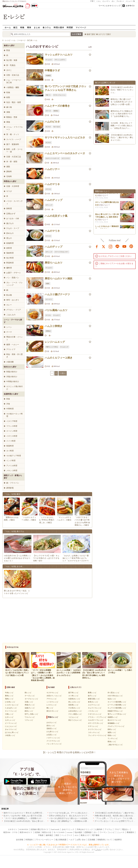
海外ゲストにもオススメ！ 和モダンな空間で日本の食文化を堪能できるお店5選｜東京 (39, 813)
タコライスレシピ (95, 729)
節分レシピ (51, 726)
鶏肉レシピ (9, 699)
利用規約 (29, 840)
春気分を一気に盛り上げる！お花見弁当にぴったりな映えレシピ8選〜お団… (121, 102)
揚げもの (10, 223)
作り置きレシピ (113, 693)
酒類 (8, 167)
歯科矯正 (49, 835)
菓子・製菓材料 (13, 144)
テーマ (9, 332)
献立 (16, 27)
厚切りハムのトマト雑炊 (59, 279)
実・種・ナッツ (13, 134)
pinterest (131, 246)
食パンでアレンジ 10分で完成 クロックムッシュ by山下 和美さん (65, 88)
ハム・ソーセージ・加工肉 (15, 81)
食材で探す (91, 34)
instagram (111, 246)
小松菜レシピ (10, 735)
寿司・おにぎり (13, 300)
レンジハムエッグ (55, 342)
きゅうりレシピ (11, 729)
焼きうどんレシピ (75, 720)
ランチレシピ (113, 738)
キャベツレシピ (11, 711)
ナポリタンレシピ (95, 714)
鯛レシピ (50, 708)
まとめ (37, 27)
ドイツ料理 (11, 441)
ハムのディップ (54, 200)
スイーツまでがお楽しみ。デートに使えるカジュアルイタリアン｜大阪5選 (80, 813)
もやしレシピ (10, 720)
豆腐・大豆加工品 (14, 157)
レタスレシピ (52, 705)
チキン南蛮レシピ (75, 714)
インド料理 (11, 461)
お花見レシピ (52, 735)
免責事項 (118, 840)
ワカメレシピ (30, 717)
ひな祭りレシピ (52, 732)
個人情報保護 (61, 840)
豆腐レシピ (29, 702)
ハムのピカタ (52, 122)
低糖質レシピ (113, 717)
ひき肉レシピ (10, 702)
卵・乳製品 (11, 65)
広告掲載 (91, 840)
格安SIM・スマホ (10, 832)
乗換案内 (130, 832)
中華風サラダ (52, 71)
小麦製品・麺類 (13, 87)
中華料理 (10, 409)
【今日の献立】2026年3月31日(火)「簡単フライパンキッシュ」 (122, 90)
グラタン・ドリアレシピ (97, 717)
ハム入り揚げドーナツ (57, 294)
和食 (8, 399)
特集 (22, 27)
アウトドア (11, 349)
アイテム (108, 829)
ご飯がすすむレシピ (115, 745)
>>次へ (63, 373)
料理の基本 (59, 27)
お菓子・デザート (14, 273)
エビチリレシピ (94, 705)
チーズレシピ (30, 696)
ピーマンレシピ (11, 723)
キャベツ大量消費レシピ (117, 702)
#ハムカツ (49, 60)
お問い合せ (81, 840)
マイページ (81, 27)
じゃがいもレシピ (12, 705)
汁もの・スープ (13, 228)
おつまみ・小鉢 (13, 218)
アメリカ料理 (12, 466)
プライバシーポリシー (44, 840)
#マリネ (48, 189)
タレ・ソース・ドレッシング (15, 284)
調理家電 (10, 488)
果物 (8, 122)
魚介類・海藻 (12, 60)
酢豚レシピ (92, 693)
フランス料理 (12, 426)
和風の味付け (12, 372)
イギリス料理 (12, 436)
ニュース (121, 832)
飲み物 (9, 295)
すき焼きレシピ (74, 708)
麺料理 (9, 268)
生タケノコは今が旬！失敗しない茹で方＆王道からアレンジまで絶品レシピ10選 (36, 816)
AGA (76, 835)
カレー (9, 305)
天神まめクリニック (85, 829)
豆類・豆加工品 (13, 75)
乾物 (8, 92)
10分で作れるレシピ (115, 696)
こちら (98, 850)
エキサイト (130, 6)
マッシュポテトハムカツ (59, 55)
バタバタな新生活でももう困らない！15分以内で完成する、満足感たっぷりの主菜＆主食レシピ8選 (90, 818)
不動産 (41, 835)
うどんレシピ (73, 717)
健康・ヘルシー (13, 344)
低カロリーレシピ (114, 720)
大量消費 (10, 362)
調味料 (9, 172)
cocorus (70, 832)
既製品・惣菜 (12, 117)
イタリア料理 (12, 421)
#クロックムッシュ (59, 95)
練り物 (9, 107)
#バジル (48, 315)
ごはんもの (11, 315)
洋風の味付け (12, 377)
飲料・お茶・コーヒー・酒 (15, 150)
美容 (57, 835)
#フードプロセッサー (62, 252)
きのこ (9, 70)
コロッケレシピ (94, 732)
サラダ (9, 191)
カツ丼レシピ (73, 696)
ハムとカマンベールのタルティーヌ (65, 153)
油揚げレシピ (30, 708)
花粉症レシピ (52, 729)
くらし (99, 1)
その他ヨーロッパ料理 (15, 415)
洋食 (8, 404)
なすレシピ (9, 717)
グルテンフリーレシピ (116, 726)
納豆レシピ (29, 711)
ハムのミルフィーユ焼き (59, 358)
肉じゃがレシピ (74, 702)
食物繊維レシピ (113, 723)
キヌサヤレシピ (52, 693)
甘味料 (9, 176)
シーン (9, 327)
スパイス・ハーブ (14, 139)
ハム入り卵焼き (54, 326)
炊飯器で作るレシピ (115, 711)
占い (113, 1)
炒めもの (10, 233)
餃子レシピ (92, 696)
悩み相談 (78, 832)
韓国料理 (10, 446)
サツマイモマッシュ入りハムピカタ (65, 138)
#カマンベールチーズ (52, 158)
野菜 (8, 50)
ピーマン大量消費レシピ (117, 705)
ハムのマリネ (52, 184)
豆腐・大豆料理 (13, 186)
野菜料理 (10, 263)
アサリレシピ (52, 699)
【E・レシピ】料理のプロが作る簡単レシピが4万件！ (69, 752)
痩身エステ (85, 835)
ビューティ (106, 1)
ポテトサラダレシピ (96, 723)
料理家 (70, 27)
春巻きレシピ (93, 702)
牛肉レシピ (9, 693)
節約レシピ (112, 729)
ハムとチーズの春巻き (57, 106)
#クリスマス (66, 158)
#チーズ (48, 111)
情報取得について (105, 840)
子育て (93, 1)
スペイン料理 (12, 431)
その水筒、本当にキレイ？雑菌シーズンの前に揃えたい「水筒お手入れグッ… (121, 126)
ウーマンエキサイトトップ (110, 6)
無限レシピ (112, 732)
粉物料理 (10, 243)
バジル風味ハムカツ (56, 310)
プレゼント (120, 1)
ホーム (8, 27)
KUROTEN (24, 829)
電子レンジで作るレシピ (117, 714)
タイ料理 (10, 451)
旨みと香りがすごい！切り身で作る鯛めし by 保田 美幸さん (107, 194)
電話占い (126, 829)
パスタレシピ (93, 711)
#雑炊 (48, 284)
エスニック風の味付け (15, 388)
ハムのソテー (52, 169)
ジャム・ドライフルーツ (15, 128)
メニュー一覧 (130, 1)
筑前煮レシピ (73, 705)
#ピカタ (48, 127)
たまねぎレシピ (11, 708)
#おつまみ (57, 127)
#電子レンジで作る (52, 347)
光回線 (37, 832)
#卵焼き (48, 331)
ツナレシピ (29, 720)
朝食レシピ (112, 735)
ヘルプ (72, 840)
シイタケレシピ (52, 702)
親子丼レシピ (73, 693)
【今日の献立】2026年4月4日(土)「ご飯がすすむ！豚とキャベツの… (122, 137)
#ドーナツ (49, 299)
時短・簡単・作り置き (15, 356)
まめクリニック (68, 829)
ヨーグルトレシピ (31, 699)
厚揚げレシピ (30, 705)
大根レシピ (9, 714)
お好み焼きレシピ (75, 711)
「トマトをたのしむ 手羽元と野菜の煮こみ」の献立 (47, 520)
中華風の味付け (13, 382)
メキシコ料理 (12, 471)
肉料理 (9, 248)
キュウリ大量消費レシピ (117, 708)
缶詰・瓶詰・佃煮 (14, 102)
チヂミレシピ (93, 726)
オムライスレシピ (95, 708)
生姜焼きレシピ (74, 699)
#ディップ (49, 205)
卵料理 (9, 209)
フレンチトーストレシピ (97, 735)
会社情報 (20, 840)
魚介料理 (10, 258)
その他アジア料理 (14, 456)
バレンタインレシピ (54, 744)
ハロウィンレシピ (53, 738)
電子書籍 (96, 835)
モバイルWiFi (59, 832)
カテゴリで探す (105, 34)
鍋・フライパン (13, 483)
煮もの (9, 238)
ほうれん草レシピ (12, 732)
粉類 (8, 97)
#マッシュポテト (60, 60)
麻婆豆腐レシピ (94, 699)
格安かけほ (47, 832)
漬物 (8, 112)
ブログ (117, 829)
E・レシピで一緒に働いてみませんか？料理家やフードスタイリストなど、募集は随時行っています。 (69, 845)
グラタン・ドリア (14, 310)
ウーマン (103, 832)
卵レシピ (28, 693)
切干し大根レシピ (31, 714)
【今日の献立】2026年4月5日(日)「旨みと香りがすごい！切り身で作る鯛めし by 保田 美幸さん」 (43, 821)
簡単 (29, 27)
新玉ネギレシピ (52, 711)
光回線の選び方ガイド (40, 829)
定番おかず (11, 214)
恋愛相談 (88, 832)
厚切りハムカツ (54, 263)
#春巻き (56, 111)
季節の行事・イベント (15, 338)
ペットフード (67, 835)
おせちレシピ (52, 722)
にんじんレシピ (11, 726)
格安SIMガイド (26, 832)
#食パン (48, 95)
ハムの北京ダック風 (56, 216)
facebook (97, 246)
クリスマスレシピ (53, 741)
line (117, 246)
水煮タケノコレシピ (54, 696)
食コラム (47, 27)
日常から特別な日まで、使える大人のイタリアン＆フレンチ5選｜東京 (78, 816)
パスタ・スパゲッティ (15, 202)
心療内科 (99, 829)
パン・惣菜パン (13, 278)
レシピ (112, 832)
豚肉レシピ (9, 696)
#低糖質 (48, 75)
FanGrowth (55, 829)
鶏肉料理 (10, 253)
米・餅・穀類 (12, 162)
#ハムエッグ (64, 347)
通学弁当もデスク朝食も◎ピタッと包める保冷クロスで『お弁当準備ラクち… (121, 114)
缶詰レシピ (112, 699)
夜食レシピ (112, 742)
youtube (124, 246)
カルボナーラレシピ (96, 720)
